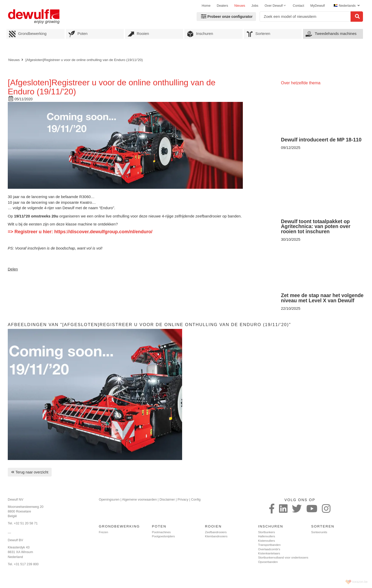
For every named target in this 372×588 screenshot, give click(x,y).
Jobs (255, 6)
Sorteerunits (319, 532)
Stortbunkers (266, 532)
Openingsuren (109, 499)
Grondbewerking (28, 34)
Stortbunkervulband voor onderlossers (283, 557)
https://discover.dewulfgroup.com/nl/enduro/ (103, 232)
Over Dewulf (274, 6)
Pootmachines (161, 532)
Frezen (104, 532)
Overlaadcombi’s (269, 549)
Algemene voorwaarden (139, 499)
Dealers (222, 6)
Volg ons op (300, 500)
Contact (298, 6)
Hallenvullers (267, 536)
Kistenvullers (266, 541)
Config (196, 499)
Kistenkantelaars (269, 553)
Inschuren (200, 34)
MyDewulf (317, 6)
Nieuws (240, 6)
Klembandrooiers (216, 536)
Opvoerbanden (268, 562)
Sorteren (258, 34)
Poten (78, 34)
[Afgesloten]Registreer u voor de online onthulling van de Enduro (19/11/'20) (84, 60)
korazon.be (360, 582)
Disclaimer (167, 499)
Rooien (138, 34)
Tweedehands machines (331, 34)
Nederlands (345, 6)
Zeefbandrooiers (216, 532)
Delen (13, 269)
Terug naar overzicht (32, 472)
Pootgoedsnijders (163, 536)
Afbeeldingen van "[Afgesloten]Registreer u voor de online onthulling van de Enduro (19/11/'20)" (149, 325)
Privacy (183, 499)
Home (206, 6)
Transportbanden (269, 545)
